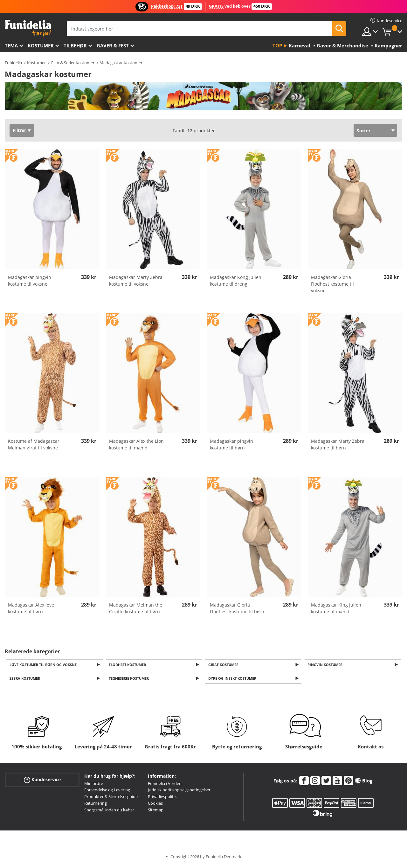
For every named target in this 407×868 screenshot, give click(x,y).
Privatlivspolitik (162, 798)
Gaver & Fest (113, 45)
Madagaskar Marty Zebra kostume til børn (338, 444)
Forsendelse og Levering (107, 792)
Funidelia (13, 63)
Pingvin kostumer (326, 665)
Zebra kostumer (26, 680)
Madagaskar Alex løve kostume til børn (31, 608)
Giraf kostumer (224, 665)
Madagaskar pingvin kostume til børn (231, 444)
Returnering (96, 805)
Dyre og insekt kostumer (233, 680)
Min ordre (94, 785)
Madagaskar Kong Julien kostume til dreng (236, 281)
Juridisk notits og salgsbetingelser (179, 792)
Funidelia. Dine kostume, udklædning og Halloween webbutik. (28, 28)
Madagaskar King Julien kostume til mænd (336, 608)
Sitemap (156, 812)
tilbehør (75, 45)
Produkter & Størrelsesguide (111, 798)
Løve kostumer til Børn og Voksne (44, 665)
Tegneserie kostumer (130, 680)
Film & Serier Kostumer (73, 63)
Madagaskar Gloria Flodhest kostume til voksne (332, 284)
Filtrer (19, 130)
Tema (11, 45)
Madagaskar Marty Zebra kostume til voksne (136, 281)
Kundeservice (42, 781)
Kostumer (41, 45)
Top (277, 45)
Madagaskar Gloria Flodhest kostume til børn (237, 608)
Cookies (155, 805)
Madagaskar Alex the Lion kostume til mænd (136, 444)
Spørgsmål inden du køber (109, 812)
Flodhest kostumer (129, 665)
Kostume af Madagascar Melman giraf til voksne (34, 444)
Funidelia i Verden (165, 785)
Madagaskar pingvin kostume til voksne (30, 281)
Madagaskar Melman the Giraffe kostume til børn (136, 608)
